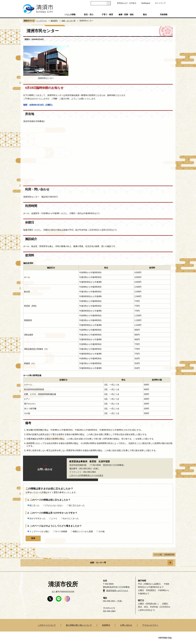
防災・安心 (89, 14)
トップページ (41, 21)
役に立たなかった (77, 505)
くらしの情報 (70, 14)
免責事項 (106, 625)
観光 (145, 14)
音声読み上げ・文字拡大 (127, 3)
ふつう (54, 518)
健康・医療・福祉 (126, 14)
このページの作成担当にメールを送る (86, 475)
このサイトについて (47, 625)
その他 (101, 531)
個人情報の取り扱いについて (79, 625)
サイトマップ (160, 3)
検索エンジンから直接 (83, 531)
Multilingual (146, 3)
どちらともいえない (54, 505)
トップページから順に (39, 531)
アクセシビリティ (150, 625)
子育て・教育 (107, 14)
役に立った (34, 505)
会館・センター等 (68, 21)
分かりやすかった (37, 518)
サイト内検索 (61, 531)
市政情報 (164, 14)
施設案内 (54, 21)
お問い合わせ (126, 625)
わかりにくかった (71, 518)
